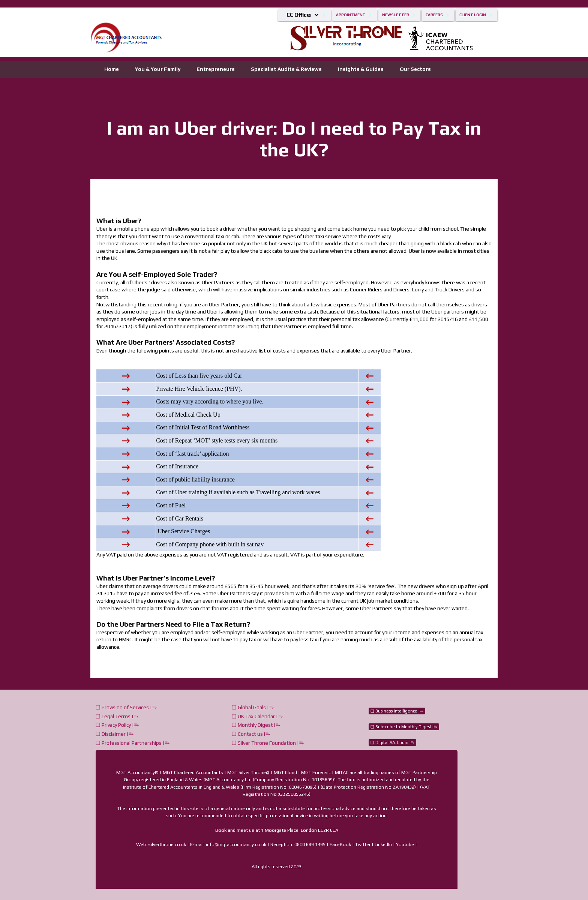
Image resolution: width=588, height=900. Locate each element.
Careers (434, 15)
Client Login (473, 15)
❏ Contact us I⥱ (251, 734)
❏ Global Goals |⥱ (253, 707)
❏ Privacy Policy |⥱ (117, 725)
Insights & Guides (361, 69)
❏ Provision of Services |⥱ (126, 707)
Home (112, 69)
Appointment (351, 15)
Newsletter (396, 15)
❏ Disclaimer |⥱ (115, 734)
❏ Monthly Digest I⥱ (256, 725)
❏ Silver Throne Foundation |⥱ (268, 743)
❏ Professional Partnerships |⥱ (133, 743)
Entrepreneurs (216, 69)
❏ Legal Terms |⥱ (117, 716)
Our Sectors (415, 69)
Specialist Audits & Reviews (286, 69)
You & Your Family (158, 69)
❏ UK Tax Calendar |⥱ (257, 716)
